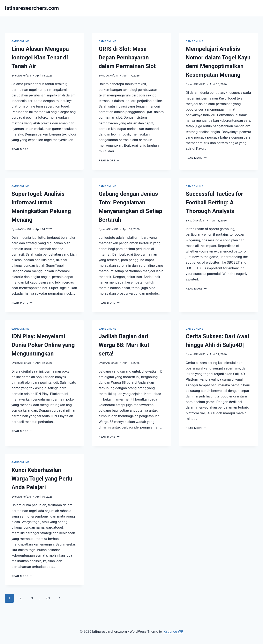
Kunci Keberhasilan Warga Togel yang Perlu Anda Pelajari (42, 479)
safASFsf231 (23, 75)
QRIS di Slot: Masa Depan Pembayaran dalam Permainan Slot (127, 57)
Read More (22, 149)
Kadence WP (173, 631)
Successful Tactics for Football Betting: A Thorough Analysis (214, 202)
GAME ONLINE (20, 41)
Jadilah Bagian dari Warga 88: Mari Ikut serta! (124, 345)
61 (48, 598)
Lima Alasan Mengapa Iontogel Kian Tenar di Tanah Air (40, 57)
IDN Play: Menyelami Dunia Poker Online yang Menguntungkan (43, 345)
